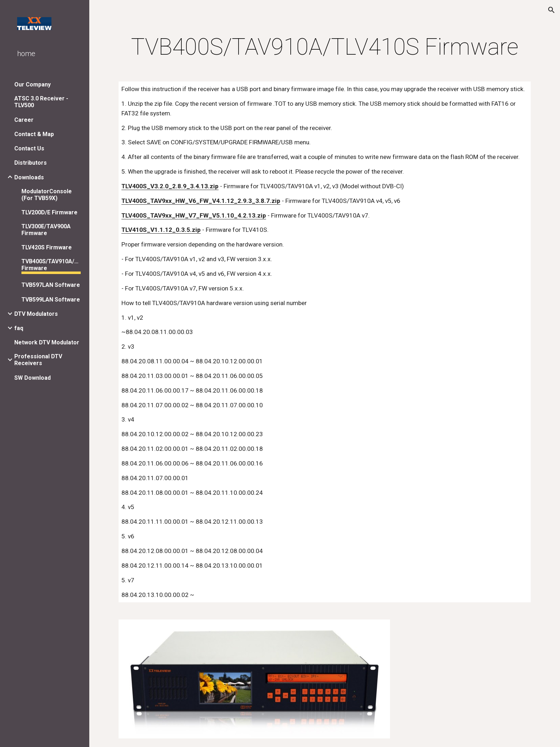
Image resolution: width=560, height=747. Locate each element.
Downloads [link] (29, 177)
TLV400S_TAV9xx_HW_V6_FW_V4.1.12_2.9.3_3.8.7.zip (201, 201)
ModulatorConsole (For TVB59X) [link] (47, 195)
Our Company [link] (32, 84)
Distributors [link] (31, 163)
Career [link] (24, 120)
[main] (325, 47)
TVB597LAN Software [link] (51, 285)
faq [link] (19, 328)
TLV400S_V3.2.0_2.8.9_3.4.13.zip (170, 186)
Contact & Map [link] (34, 134)
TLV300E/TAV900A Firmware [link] (46, 230)
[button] (551, 10)
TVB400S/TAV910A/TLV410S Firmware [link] (51, 265)
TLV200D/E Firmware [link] (49, 212)
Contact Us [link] (29, 148)
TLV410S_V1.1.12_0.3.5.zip (161, 230)
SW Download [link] (32, 378)
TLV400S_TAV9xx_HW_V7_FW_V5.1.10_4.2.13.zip (194, 215)
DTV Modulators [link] (36, 314)
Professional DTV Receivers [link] (38, 360)
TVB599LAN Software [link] (51, 300)
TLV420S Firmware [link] (47, 247)
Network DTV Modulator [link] (47, 342)
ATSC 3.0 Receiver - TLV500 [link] (41, 102)
